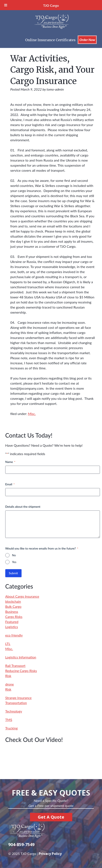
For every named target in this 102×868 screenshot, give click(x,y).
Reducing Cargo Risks (21, 671)
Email (10, 484)
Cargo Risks (14, 617)
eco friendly (14, 635)
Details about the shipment (23, 507)
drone (10, 684)
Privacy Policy (50, 854)
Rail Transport (15, 666)
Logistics (12, 627)
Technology (14, 711)
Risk (8, 676)
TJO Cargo (51, 5)
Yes (14, 562)
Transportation (16, 703)
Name (10, 462)
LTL (8, 644)
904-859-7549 (21, 844)
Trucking (12, 728)
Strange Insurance (18, 698)
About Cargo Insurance (22, 596)
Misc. (32, 414)
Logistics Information (21, 657)
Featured (12, 622)
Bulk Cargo (13, 606)
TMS (9, 720)
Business (12, 612)
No (14, 555)
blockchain (13, 601)
